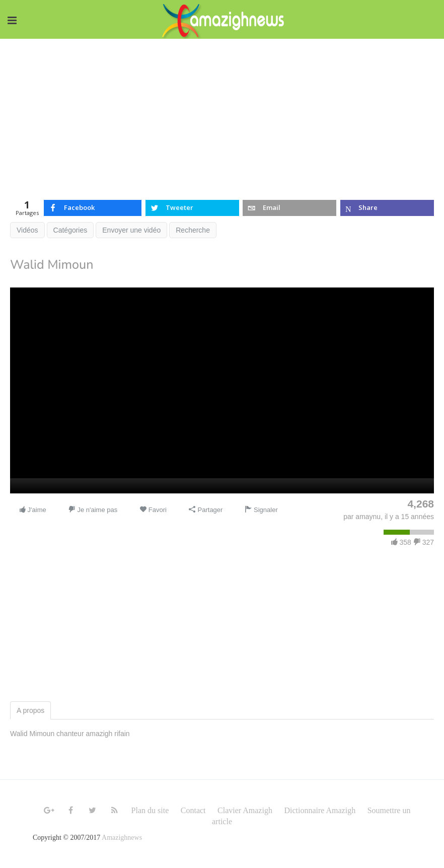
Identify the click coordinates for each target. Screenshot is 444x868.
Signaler (261, 510)
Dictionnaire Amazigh (320, 810)
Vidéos (27, 230)
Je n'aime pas (93, 510)
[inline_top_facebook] (93, 208)
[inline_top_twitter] (192, 208)
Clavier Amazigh (245, 810)
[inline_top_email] (289, 208)
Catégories (70, 230)
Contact (193, 810)
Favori (153, 510)
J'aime (32, 510)
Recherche (193, 230)
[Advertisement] (222, 114)
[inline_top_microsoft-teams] (387, 208)
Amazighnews (122, 838)
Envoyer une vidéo (131, 230)
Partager (206, 510)
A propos (30, 710)
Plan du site (150, 810)
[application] (222, 390)
